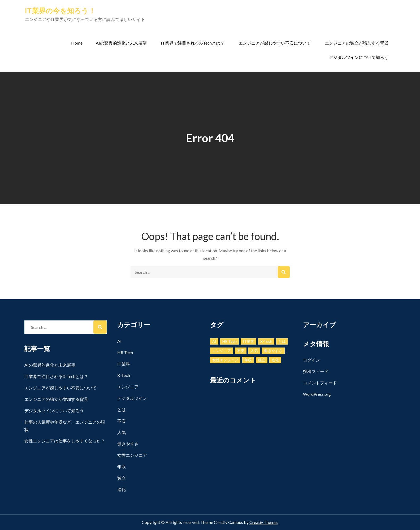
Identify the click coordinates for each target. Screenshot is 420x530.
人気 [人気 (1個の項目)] (254, 351)
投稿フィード (316, 371)
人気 (122, 432)
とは (122, 409)
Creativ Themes (264, 522)
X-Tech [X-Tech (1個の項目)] (266, 341)
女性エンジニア (132, 455)
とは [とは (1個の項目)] (282, 341)
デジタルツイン (132, 398)
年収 (122, 466)
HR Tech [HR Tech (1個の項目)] (230, 341)
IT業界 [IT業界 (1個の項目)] (248, 341)
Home (77, 43)
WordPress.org (317, 394)
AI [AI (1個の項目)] (214, 341)
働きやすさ (128, 444)
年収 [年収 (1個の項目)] (248, 360)
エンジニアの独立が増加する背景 (357, 43)
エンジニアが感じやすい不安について (275, 43)
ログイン (311, 360)
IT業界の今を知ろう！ (60, 11)
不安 (122, 421)
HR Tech (125, 352)
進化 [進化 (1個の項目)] (275, 360)
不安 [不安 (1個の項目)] (241, 351)
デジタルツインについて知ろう (359, 57)
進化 (122, 489)
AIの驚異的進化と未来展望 (121, 43)
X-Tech (124, 375)
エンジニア (128, 387)
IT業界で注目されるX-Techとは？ (193, 43)
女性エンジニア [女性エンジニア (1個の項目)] (225, 360)
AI (119, 341)
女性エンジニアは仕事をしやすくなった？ (65, 441)
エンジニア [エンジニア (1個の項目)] (222, 351)
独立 (122, 478)
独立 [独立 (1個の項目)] (262, 360)
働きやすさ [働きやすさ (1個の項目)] (273, 351)
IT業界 (124, 364)
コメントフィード (320, 383)
